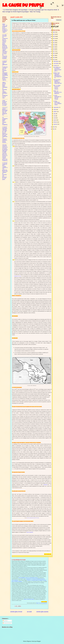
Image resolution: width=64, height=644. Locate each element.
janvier (56, 124)
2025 (54, 34)
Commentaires (7, 623)
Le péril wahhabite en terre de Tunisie (57, 97)
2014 (54, 57)
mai (55, 116)
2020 (54, 45)
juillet (55, 112)
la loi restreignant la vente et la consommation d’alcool (28, 578)
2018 (54, 49)
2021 (54, 43)
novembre (56, 63)
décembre (56, 61)
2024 (54, 36)
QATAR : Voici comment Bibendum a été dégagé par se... (58, 75)
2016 (54, 53)
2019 (54, 47)
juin (55, 114)
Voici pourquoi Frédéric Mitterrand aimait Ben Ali (57, 82)
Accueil (29, 612)
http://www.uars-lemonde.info (42, 603)
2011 (54, 129)
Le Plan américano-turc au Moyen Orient (57, 103)
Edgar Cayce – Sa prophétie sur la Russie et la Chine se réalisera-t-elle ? (5, 28)
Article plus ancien (42, 612)
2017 (54, 51)
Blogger (39, 641)
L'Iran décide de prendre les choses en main (5, 103)
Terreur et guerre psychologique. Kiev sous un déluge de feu (5, 111)
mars (55, 120)
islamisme (45, 485)
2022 (54, 41)
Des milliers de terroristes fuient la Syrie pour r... (57, 69)
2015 (54, 55)
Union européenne (30, 532)
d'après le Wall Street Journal (29, 599)
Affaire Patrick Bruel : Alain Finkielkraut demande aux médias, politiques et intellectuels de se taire (5, 90)
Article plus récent (16, 612)
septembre (56, 107)
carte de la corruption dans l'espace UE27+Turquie (33, 518)
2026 (54, 32)
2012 (54, 127)
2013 (54, 60)
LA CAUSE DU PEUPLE (23, 6)
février (55, 122)
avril (55, 118)
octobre (56, 66)
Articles (5, 621)
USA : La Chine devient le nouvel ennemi (57, 87)
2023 (54, 39)
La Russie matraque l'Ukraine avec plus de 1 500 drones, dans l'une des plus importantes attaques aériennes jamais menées (5, 135)
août (55, 109)
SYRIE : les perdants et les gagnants (58, 92)
